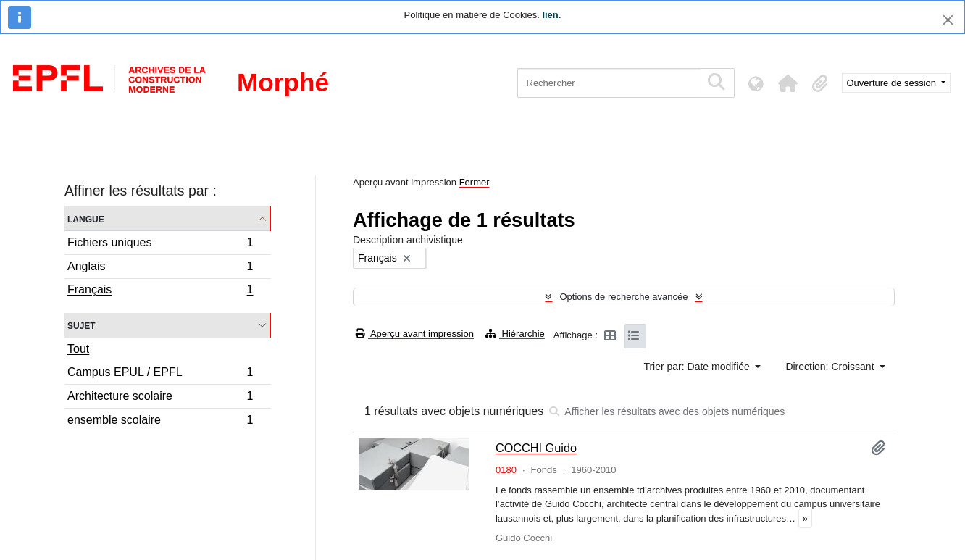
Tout (78, 349)
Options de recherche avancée (623, 297)
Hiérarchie (515, 334)
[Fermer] (948, 20)
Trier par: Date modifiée (698, 367)
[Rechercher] (609, 83)
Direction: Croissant (831, 367)
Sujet (82, 325)
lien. (551, 15)
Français (160, 291)
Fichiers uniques (160, 245)
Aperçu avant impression (415, 334)
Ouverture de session (893, 83)
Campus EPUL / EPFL (160, 374)
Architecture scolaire (160, 398)
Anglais (160, 268)
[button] (788, 83)
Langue (86, 218)
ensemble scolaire (160, 422)
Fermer (475, 182)
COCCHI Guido (536, 448)
